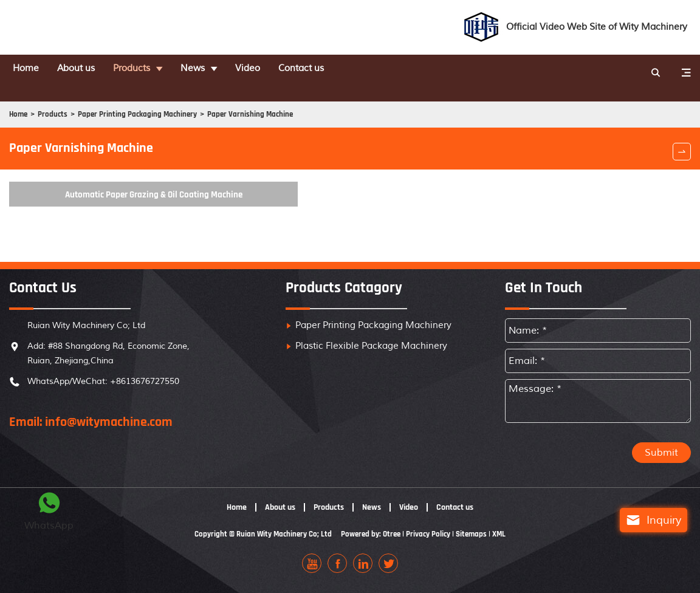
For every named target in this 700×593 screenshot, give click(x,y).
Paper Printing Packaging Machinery (143, 98)
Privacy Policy (432, 542)
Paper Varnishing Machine (260, 98)
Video (266, 69)
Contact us (323, 69)
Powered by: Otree (371, 542)
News (210, 69)
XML (507, 542)
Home (32, 69)
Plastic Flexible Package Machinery (371, 354)
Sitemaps (478, 542)
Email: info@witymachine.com (91, 430)
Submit (661, 460)
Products (146, 69)
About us (86, 69)
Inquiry (642, 520)
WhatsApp (49, 509)
